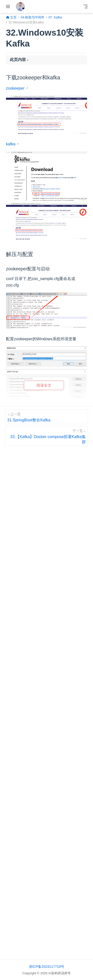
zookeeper (15, 88)
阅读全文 (44, 385)
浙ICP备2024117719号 (46, 967)
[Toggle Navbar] (86, 6)
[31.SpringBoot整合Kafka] (46, 417)
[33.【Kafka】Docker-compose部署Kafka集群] (46, 436)
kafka (11, 144)
